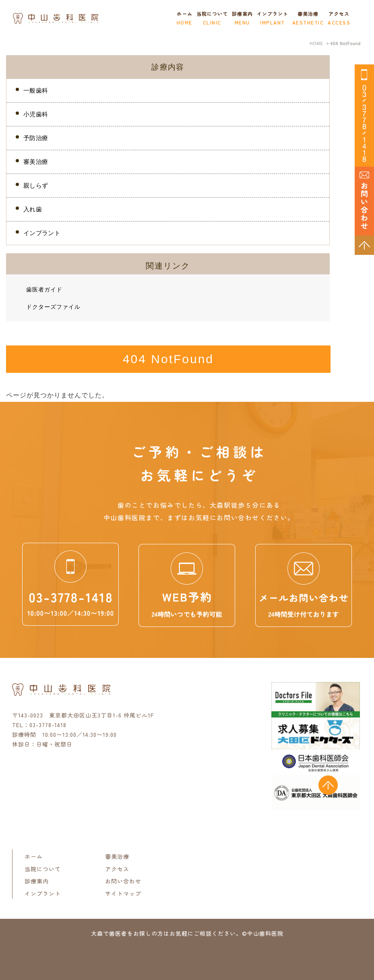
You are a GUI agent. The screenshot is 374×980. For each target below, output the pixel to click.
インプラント (273, 19)
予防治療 (36, 138)
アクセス (339, 19)
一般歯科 (36, 90)
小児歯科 (36, 114)
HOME (316, 44)
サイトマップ (123, 893)
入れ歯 (33, 209)
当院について (43, 868)
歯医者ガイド (44, 289)
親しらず (36, 185)
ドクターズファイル (53, 307)
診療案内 (37, 881)
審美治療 (308, 19)
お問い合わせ (123, 881)
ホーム (185, 19)
